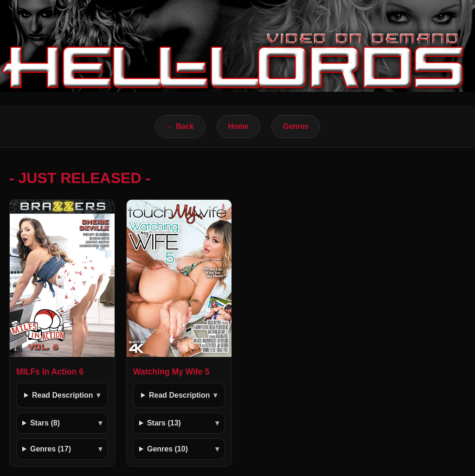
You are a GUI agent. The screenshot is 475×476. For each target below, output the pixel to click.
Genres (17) (51, 449)
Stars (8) (45, 423)
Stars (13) (164, 423)
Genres (296, 126)
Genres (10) (167, 449)
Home (238, 126)
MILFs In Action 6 (50, 372)
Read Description (63, 395)
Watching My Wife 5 (171, 372)
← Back (180, 126)
